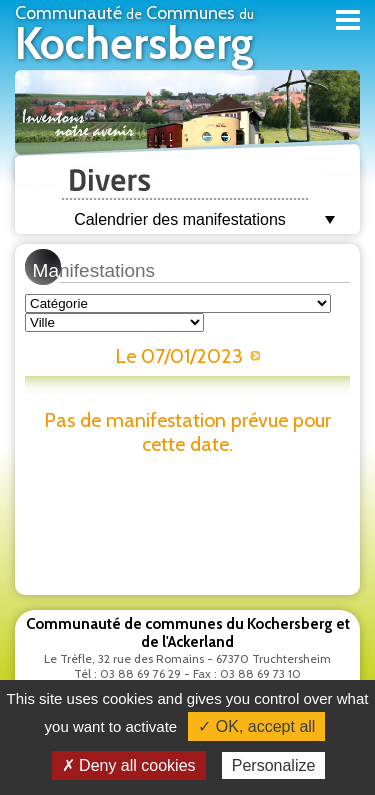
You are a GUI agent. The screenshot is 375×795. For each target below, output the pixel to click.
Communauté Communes (134, 36)
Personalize (274, 765)
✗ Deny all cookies (129, 765)
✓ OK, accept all (256, 726)
